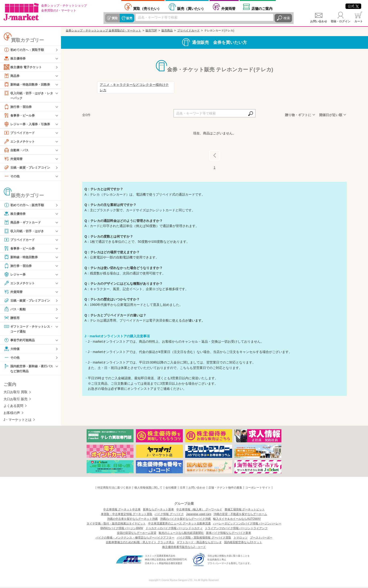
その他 (12, 176)
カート (359, 21)
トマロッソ (241, 539)
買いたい (191, 8)
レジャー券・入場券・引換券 (28, 124)
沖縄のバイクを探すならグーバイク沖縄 (185, 520)
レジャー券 (15, 275)
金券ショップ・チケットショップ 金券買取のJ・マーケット (103, 30)
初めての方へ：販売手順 (25, 205)
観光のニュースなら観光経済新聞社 (181, 534)
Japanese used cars (199, 515)
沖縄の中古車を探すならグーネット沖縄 (132, 520)
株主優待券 (15, 58)
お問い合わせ (319, 21)
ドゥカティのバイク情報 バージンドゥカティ (174, 529)
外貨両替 (228, 8)
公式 (353, 6)
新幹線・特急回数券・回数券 (28, 84)
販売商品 (167, 30)
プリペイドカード (20, 133)
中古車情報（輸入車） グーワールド (199, 511)
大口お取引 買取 (15, 393)
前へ (218, 155)
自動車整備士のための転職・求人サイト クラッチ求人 (140, 543)
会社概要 (171, 489)
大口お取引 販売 (15, 400)
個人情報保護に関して (148, 489)
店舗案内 (262, 8)
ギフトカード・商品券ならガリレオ (199, 543)
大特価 (12, 349)
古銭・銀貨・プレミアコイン (28, 168)
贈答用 (12, 318)
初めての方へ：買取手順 (25, 50)
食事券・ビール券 (20, 116)
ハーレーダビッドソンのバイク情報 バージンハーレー (247, 525)
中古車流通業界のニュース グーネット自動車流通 (179, 525)
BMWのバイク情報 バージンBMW (122, 529)
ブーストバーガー (261, 539)
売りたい (147, 8)
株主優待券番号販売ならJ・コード (184, 548)
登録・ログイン (341, 21)
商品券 (12, 76)
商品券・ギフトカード (23, 223)
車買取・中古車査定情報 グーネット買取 (127, 515)
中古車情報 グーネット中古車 (122, 511)
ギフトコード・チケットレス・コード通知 (27, 329)
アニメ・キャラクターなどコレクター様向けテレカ (134, 87)
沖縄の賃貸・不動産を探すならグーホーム (240, 515)
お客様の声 (12, 414)
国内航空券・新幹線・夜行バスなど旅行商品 (28, 369)
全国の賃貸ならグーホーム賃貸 (137, 534)
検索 (287, 18)
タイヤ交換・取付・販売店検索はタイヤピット (116, 525)
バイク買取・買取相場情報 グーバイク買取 (204, 539)
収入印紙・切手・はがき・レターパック (28, 95)
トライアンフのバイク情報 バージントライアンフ (236, 529)
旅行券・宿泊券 (19, 107)
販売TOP (151, 30)
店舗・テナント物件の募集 (225, 489)
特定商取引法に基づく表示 (114, 489)
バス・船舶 (15, 309)
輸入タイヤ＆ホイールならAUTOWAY (237, 520)
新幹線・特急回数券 (22, 257)
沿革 (183, 489)
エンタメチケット (20, 142)
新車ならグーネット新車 (158, 511)
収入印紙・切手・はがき (25, 231)
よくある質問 (13, 407)
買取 (115, 18)
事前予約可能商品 (20, 341)
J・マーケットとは (17, 421)
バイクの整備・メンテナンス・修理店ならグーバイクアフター (135, 539)
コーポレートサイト (258, 489)
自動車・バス (17, 150)
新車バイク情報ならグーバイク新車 (229, 534)
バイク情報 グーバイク (169, 515)
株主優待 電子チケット (24, 67)
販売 (129, 18)
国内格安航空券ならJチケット (243, 543)
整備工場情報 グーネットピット (245, 511)
